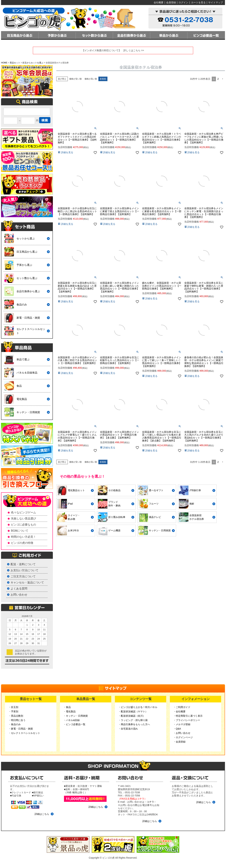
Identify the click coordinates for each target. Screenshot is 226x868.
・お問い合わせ (182, 733)
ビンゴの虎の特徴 (22, 543)
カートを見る (198, 2)
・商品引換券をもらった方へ (134, 724)
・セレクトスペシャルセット (24, 733)
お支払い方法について (25, 570)
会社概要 (159, 2)
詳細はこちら (42, 814)
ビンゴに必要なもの (23, 525)
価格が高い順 (91, 79)
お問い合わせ (19, 595)
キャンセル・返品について (27, 582)
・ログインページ (183, 737)
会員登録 (171, 2)
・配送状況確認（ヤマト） (133, 711)
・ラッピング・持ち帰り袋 (133, 720)
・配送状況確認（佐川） (132, 716)
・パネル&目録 (72, 720)
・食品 (67, 707)
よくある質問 (19, 589)
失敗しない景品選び (23, 519)
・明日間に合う (17, 720)
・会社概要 (179, 711)
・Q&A (177, 729)
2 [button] (218, 79)
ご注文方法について (23, 576)
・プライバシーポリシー (187, 720)
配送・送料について (23, 564)
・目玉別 (13, 707)
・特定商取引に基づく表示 (188, 716)
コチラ (150, 802)
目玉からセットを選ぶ (33, 63)
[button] (223, 79)
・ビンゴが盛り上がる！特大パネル (138, 707)
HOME (4, 63)
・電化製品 (70, 711)
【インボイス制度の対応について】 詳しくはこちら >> (113, 50)
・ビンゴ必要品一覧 (74, 724)
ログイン (183, 2)
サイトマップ (216, 2)
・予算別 (13, 711)
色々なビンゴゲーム (23, 512)
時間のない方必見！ (23, 537)
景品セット (15, 63)
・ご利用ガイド (182, 707)
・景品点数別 (16, 716)
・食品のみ (15, 724)
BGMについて (20, 531)
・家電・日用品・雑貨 (21, 729)
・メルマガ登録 (182, 724)
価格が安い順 (75, 79)
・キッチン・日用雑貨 (76, 716)
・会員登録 (179, 742)
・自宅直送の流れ (128, 729)
